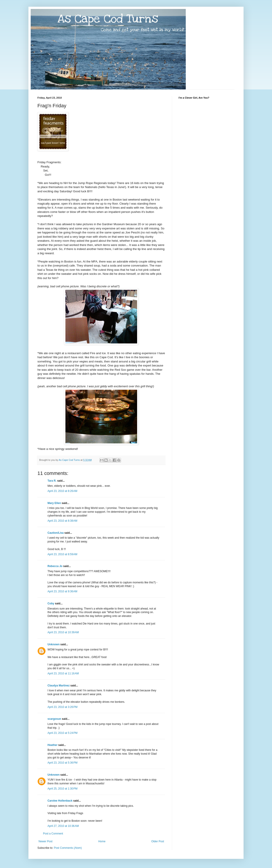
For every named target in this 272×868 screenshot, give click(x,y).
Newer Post (45, 841)
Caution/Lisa (56, 533)
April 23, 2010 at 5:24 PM (63, 733)
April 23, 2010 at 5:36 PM (63, 763)
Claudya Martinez (59, 686)
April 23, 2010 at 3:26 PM (63, 707)
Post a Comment (53, 834)
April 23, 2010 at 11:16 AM (63, 673)
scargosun (54, 719)
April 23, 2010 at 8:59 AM (62, 554)
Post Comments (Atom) (68, 848)
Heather (53, 745)
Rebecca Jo (55, 566)
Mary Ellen (54, 503)
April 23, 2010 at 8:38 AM (62, 521)
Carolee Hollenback (60, 801)
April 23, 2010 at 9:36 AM (62, 591)
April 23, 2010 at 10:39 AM (63, 632)
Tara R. (52, 481)
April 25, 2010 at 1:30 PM (63, 789)
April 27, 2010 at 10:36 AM (63, 826)
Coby (51, 603)
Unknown (54, 644)
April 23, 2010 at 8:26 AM (62, 491)
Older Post (158, 841)
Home (102, 841)
